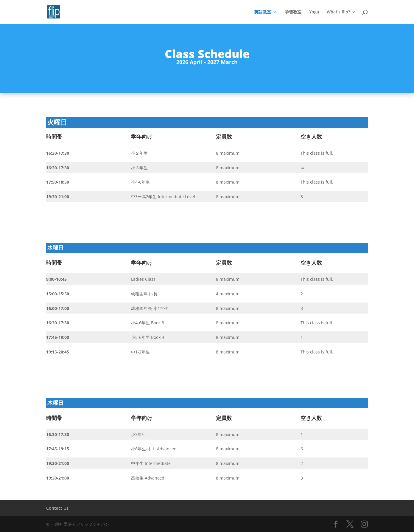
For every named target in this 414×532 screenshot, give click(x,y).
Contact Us (57, 508)
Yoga (314, 12)
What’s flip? (338, 12)
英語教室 (263, 12)
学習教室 (293, 12)
